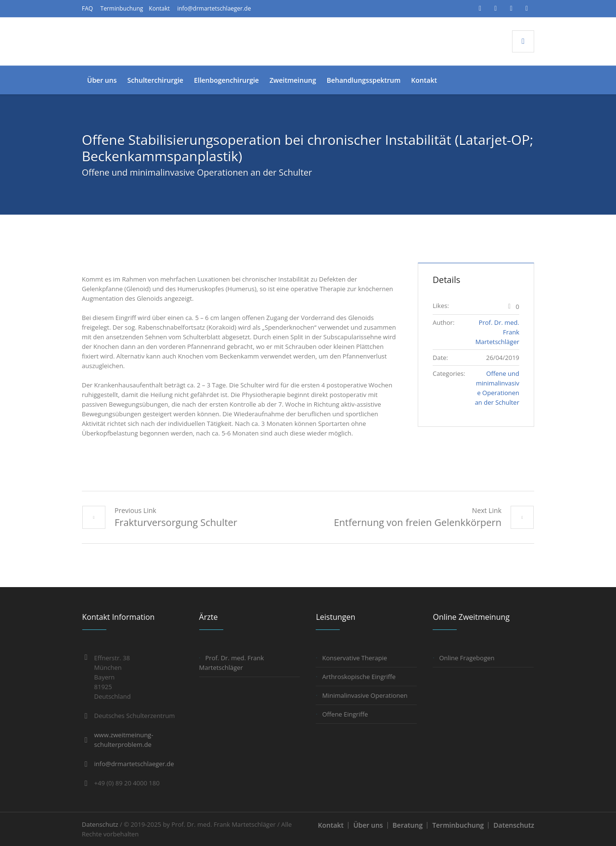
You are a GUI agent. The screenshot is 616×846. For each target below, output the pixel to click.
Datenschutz (514, 825)
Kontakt (159, 8)
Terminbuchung (122, 8)
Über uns (368, 825)
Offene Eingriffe (345, 714)
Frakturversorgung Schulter (176, 522)
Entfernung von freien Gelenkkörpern (418, 522)
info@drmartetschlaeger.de (214, 8)
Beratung (408, 825)
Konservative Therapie (354, 658)
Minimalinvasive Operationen (365, 695)
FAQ (87, 8)
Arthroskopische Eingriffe (359, 677)
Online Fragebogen (467, 658)
